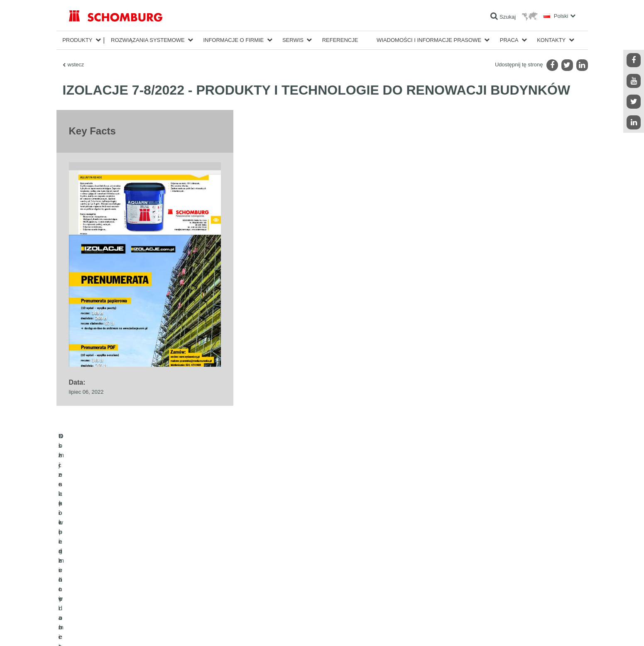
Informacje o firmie (233, 40)
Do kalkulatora (258, 561)
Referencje (340, 40)
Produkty (77, 40)
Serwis (293, 40)
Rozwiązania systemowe (148, 40)
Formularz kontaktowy (266, 586)
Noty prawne (104, 629)
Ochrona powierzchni (92, 586)
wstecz (76, 65)
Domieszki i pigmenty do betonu (104, 599)
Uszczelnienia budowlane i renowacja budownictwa (125, 561)
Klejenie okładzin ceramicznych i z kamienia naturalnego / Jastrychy (144, 574)
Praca (509, 40)
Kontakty (551, 40)
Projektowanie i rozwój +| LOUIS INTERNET (538, 629)
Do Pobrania (256, 574)
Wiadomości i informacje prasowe (429, 40)
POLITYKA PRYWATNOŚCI (147, 629)
